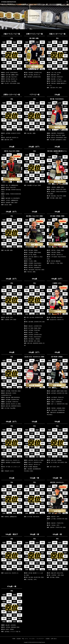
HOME (14, 639)
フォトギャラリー (40, 639)
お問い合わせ (54, 639)
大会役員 (48, 639)
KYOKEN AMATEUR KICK (9, 2)
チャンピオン (32, 639)
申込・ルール (25, 639)
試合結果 (19, 639)
